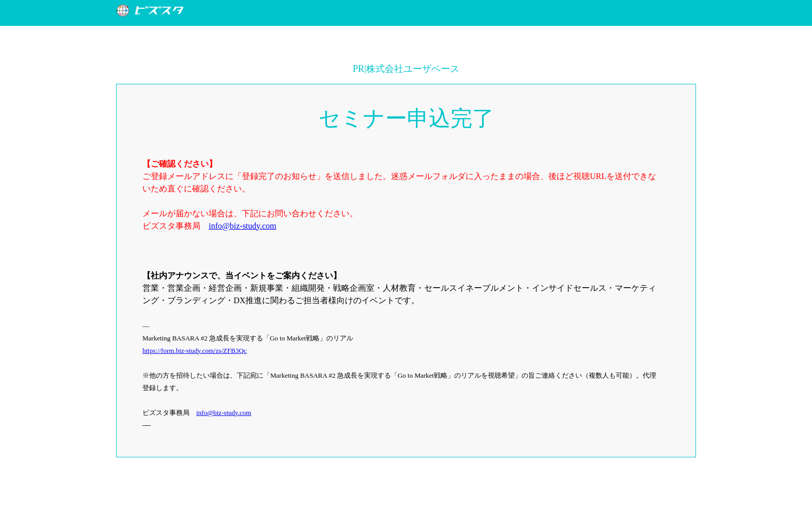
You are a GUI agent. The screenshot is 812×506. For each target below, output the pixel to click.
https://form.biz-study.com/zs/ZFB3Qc (194, 351)
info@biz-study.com (243, 226)
